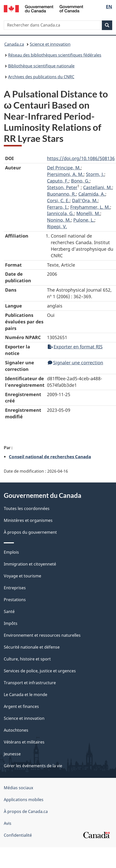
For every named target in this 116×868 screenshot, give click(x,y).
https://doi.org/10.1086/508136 (81, 158)
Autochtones (16, 730)
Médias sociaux (18, 788)
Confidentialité (18, 835)
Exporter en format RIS (75, 347)
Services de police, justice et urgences (40, 671)
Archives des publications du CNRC (41, 77)
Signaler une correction (75, 363)
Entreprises (15, 588)
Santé (9, 611)
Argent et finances (21, 706)
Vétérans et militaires (24, 742)
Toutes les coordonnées (27, 508)
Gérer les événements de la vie (33, 766)
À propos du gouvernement (30, 532)
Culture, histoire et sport (27, 659)
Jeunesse (12, 754)
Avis (8, 823)
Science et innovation (50, 44)
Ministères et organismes (28, 520)
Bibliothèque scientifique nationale (41, 66)
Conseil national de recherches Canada (50, 456)
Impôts (11, 623)
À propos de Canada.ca (26, 811)
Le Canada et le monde (26, 695)
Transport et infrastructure (30, 683)
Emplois (11, 552)
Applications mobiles (24, 800)
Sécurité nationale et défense (32, 647)
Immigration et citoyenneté (30, 564)
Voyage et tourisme (22, 576)
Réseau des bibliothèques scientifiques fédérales (55, 55)
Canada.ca (14, 44)
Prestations (15, 600)
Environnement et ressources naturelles (42, 635)
